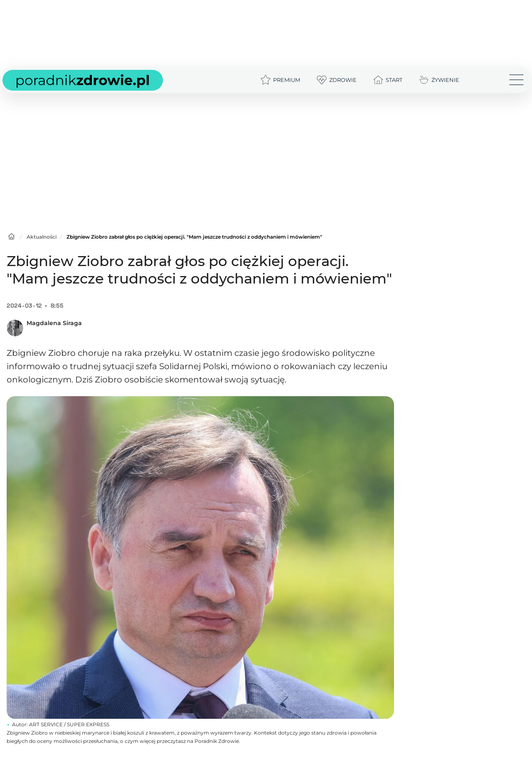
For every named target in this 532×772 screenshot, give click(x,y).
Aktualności (42, 237)
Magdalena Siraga (54, 323)
